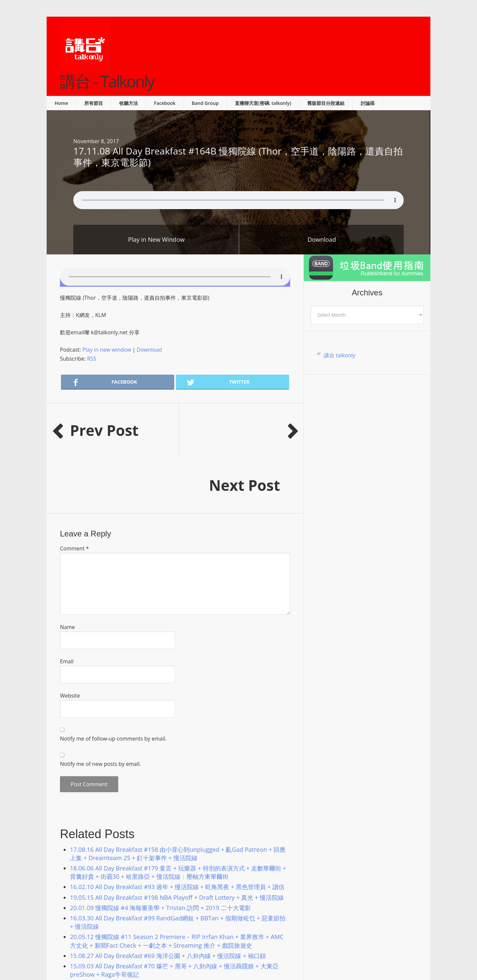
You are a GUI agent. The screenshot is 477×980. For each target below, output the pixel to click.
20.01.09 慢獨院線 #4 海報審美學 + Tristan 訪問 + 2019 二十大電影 (162, 853)
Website (70, 641)
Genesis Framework (262, 957)
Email (67, 606)
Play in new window (107, 350)
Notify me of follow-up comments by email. (113, 684)
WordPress (299, 957)
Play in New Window (157, 239)
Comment (74, 493)
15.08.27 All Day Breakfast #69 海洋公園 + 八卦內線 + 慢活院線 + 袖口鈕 (168, 901)
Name (67, 572)
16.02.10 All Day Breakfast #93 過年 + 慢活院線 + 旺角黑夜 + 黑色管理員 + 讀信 (177, 832)
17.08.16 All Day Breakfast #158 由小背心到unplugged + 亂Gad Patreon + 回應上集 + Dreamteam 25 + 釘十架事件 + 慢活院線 (178, 799)
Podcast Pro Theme (212, 957)
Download (322, 239)
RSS (91, 359)
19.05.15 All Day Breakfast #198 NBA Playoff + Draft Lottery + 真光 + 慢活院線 (177, 842)
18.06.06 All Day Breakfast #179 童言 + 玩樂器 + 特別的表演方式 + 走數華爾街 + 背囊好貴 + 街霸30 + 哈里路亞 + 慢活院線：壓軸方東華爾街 (178, 817)
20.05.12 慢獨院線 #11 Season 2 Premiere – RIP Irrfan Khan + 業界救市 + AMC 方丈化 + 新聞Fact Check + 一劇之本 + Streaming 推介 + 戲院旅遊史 (177, 886)
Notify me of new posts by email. (100, 709)
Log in (321, 957)
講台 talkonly (340, 355)
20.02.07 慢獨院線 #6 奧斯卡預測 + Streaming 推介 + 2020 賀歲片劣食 (165, 930)
